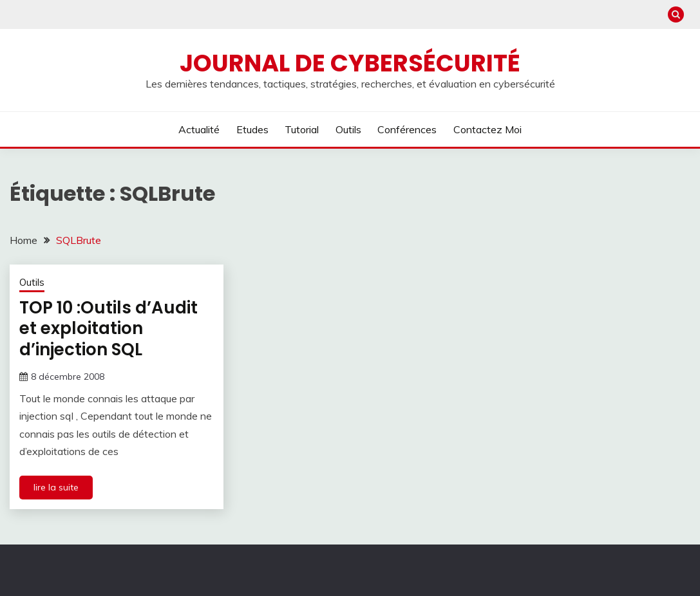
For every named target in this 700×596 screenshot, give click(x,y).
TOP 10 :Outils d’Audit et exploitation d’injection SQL (109, 329)
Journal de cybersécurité (350, 63)
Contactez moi (487, 129)
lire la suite (56, 487)
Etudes (252, 129)
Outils (348, 129)
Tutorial (302, 129)
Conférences (407, 129)
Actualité (199, 129)
